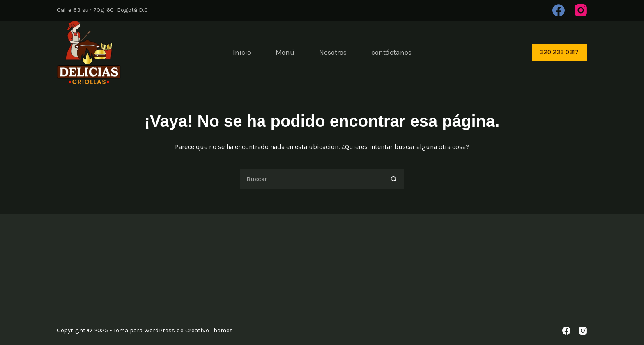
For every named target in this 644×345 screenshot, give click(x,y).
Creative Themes (209, 330)
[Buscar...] (312, 179)
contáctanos (391, 52)
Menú (285, 52)
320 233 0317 (559, 52)
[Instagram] (581, 10)
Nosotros (333, 52)
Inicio (242, 52)
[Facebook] (559, 10)
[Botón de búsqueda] (394, 179)
